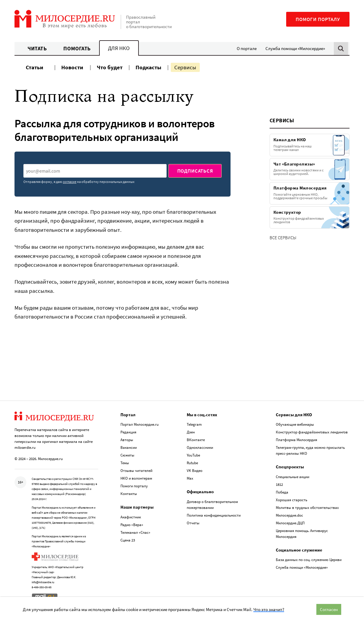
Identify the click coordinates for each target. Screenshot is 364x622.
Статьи (34, 67)
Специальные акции (293, 477)
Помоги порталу (318, 19)
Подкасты (148, 67)
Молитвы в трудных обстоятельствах (307, 508)
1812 (279, 484)
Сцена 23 (128, 540)
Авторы (127, 440)
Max (190, 478)
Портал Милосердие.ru (140, 424)
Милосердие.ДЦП (290, 523)
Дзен (191, 432)
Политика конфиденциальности (214, 515)
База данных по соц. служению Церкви (309, 560)
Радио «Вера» (132, 525)
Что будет (110, 67)
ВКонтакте (196, 440)
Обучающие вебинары (295, 424)
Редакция (128, 432)
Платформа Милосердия (297, 440)
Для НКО (119, 48)
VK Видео (195, 471)
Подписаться (195, 171)
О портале (247, 48)
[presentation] (95, 171)
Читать (37, 48)
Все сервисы (283, 238)
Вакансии (129, 447)
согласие (70, 182)
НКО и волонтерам (136, 478)
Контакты (129, 494)
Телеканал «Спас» (135, 532)
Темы (125, 463)
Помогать (77, 48)
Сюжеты (127, 455)
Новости (72, 67)
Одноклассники (200, 447)
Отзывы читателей (136, 471)
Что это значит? (269, 609)
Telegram (194, 424)
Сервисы (185, 67)
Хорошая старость (291, 500)
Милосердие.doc (289, 515)
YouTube (193, 455)
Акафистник (131, 517)
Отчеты (193, 523)
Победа (282, 492)
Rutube (192, 463)
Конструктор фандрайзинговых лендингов (312, 432)
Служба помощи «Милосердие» (295, 48)
